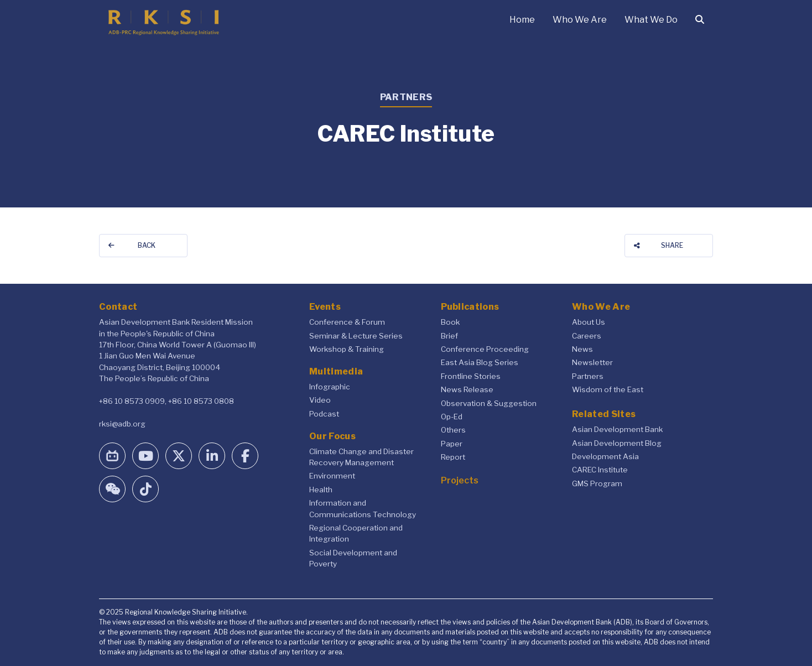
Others (453, 430)
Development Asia (605, 456)
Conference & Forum (347, 322)
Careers (587, 336)
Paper (452, 444)
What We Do (651, 20)
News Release (467, 389)
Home (522, 20)
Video (320, 400)
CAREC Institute (600, 470)
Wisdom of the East (608, 389)
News (582, 349)
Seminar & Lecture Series (356, 336)
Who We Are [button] (580, 20)
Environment (332, 476)
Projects (460, 480)
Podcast (324, 414)
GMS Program (597, 483)
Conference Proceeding (485, 349)
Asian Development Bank (617, 429)
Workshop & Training (347, 349)
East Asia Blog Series (480, 362)
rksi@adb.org (122, 424)
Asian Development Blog (617, 443)
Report (453, 457)
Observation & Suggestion (489, 403)
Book (450, 322)
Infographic (330, 387)
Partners (588, 376)
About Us (589, 322)
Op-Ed (452, 417)
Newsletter (592, 362)
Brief (449, 336)
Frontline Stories (471, 376)
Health (321, 490)
